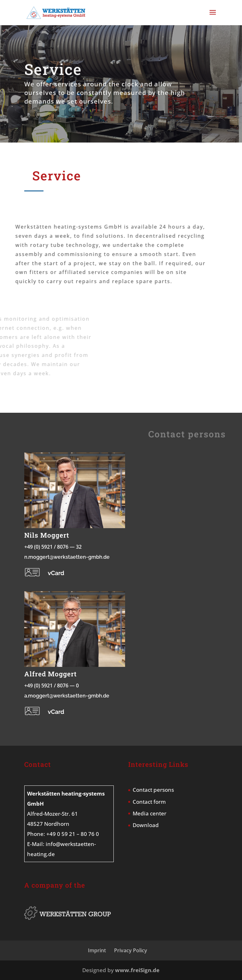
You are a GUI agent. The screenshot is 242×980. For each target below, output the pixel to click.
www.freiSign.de (137, 970)
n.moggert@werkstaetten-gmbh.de (67, 557)
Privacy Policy (131, 950)
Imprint (97, 950)
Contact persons (153, 790)
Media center (150, 813)
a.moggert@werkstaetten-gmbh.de (67, 696)
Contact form (149, 802)
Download (146, 825)
